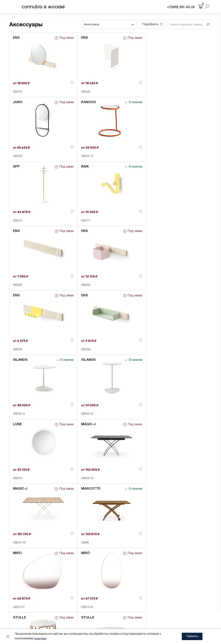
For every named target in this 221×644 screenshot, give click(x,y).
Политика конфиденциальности (57, 600)
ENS (16, 38)
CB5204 (153, 221)
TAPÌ (152, 424)
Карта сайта (43, 621)
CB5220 (85, 92)
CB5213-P (86, 414)
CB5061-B (154, 285)
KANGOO (20, 102)
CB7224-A (154, 478)
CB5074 (18, 350)
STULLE (20, 424)
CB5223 (153, 92)
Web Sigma (194, 610)
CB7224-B (154, 543)
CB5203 (85, 221)
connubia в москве (45, 6)
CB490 (17, 414)
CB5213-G (154, 414)
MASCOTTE (23, 360)
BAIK (152, 102)
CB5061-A (86, 285)
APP (84, 102)
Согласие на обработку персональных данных (66, 605)
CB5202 (18, 221)
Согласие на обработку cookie (56, 610)
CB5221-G (19, 156)
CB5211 (153, 156)
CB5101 (85, 543)
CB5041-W (154, 350)
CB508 (17, 543)
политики (40, 639)
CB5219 (18, 92)
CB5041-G (86, 350)
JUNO (153, 38)
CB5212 (85, 156)
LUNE (17, 296)
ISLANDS (88, 231)
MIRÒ (85, 360)
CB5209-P (19, 478)
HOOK (18, 489)
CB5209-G (86, 478)
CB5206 (18, 285)
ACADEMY (89, 489)
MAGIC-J (88, 296)
